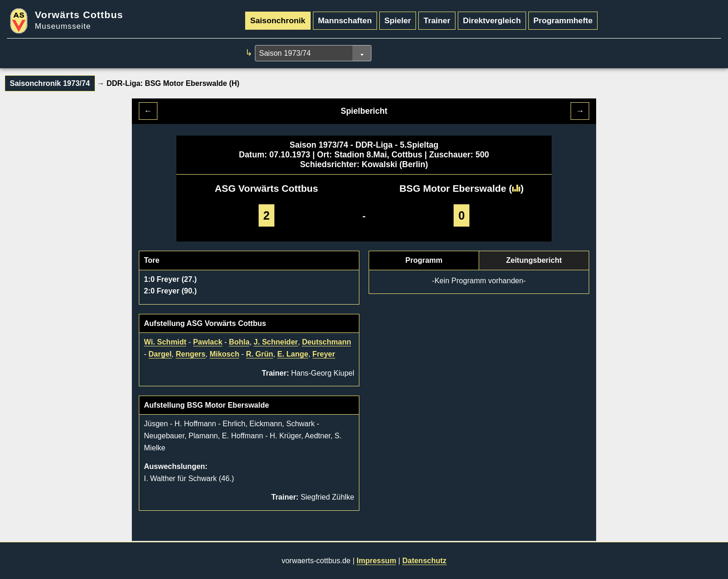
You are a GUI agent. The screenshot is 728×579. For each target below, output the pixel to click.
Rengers (190, 354)
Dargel (160, 354)
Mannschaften (345, 20)
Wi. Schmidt (165, 342)
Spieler (398, 20)
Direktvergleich (492, 20)
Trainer (437, 20)
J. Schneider (276, 342)
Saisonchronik (278, 20)
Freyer (324, 354)
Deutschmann (326, 342)
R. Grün (260, 354)
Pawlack (208, 342)
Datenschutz (424, 561)
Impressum (376, 561)
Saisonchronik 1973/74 (50, 83)
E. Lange (293, 354)
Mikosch (224, 354)
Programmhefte (563, 20)
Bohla (239, 342)
